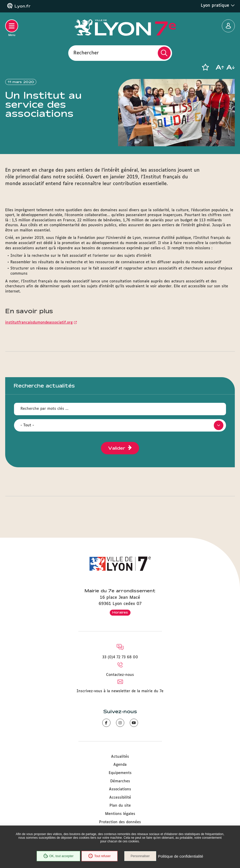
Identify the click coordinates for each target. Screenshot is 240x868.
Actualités (120, 757)
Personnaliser (140, 856)
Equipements (120, 773)
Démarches (120, 781)
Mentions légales (120, 814)
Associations (120, 789)
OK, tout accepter (58, 856)
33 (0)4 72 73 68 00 (120, 657)
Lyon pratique (218, 5)
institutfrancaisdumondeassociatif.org (39, 323)
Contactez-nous (120, 675)
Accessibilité (120, 798)
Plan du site (120, 806)
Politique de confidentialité (181, 856)
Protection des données (120, 822)
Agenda (120, 765)
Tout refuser (99, 856)
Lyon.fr (23, 6)
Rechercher (86, 53)
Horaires (120, 612)
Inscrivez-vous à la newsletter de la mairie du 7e (120, 691)
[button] (205, 67)
